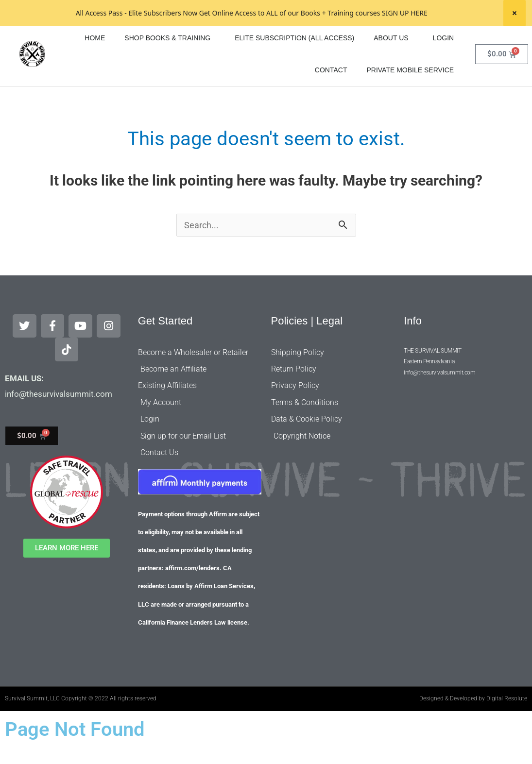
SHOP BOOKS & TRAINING (170, 64)
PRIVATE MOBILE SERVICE (410, 96)
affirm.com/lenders (192, 585)
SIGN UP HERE (405, 13)
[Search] (525, 37)
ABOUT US (393, 64)
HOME (95, 64)
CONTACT (331, 96)
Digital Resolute (507, 714)
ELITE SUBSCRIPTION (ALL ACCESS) (294, 64)
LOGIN (444, 64)
